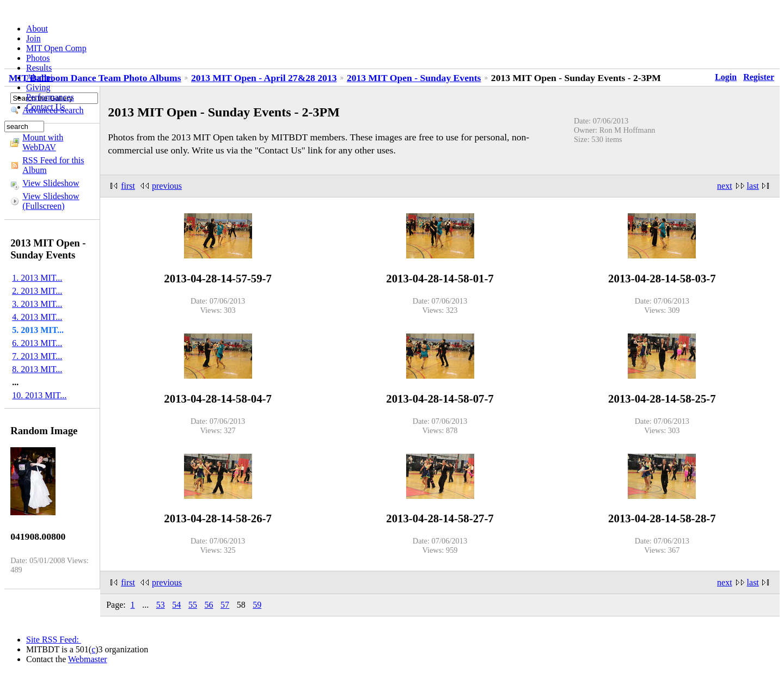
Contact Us (46, 107)
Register (759, 77)
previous (167, 186)
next (725, 186)
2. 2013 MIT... (37, 291)
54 (176, 605)
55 (193, 605)
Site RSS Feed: (54, 640)
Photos (38, 58)
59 (257, 605)
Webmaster (88, 659)
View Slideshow (51, 183)
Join (33, 38)
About (37, 29)
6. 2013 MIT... (37, 343)
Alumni (39, 78)
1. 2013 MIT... (37, 278)
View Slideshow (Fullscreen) (51, 201)
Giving (38, 87)
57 (225, 605)
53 (161, 605)
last (753, 186)
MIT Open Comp (56, 48)
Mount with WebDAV (43, 142)
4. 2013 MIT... (37, 317)
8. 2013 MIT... (37, 369)
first (128, 186)
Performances (50, 97)
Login (726, 77)
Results (39, 68)
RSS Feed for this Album (53, 165)
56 (209, 605)
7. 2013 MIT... (37, 356)
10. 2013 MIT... (39, 395)
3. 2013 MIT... (37, 304)
